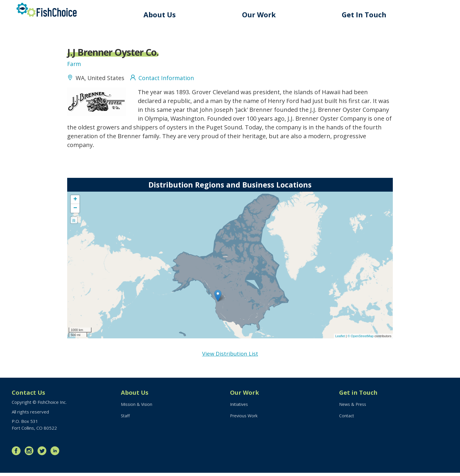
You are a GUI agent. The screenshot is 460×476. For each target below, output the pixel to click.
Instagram (31, 454)
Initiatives (240, 409)
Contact (347, 421)
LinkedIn (56, 454)
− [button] (75, 211)
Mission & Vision (137, 409)
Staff (126, 421)
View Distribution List (230, 356)
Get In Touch (367, 15)
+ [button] (75, 202)
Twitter (43, 454)
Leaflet (340, 338)
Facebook (18, 454)
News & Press (354, 409)
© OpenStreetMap (361, 338)
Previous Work (245, 421)
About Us (169, 15)
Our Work (265, 15)
